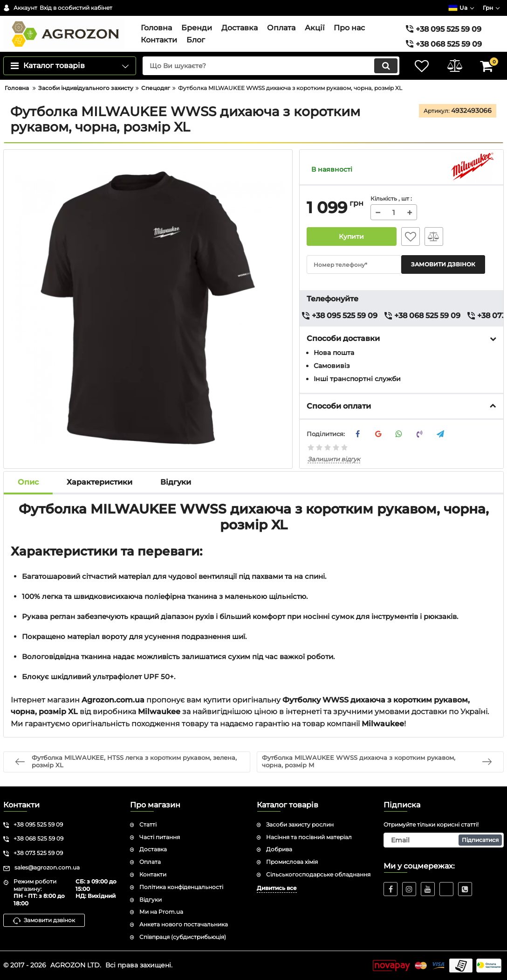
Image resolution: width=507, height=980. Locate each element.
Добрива (279, 849)
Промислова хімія (292, 862)
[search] (271, 66)
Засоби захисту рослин (300, 824)
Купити (352, 236)
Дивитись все (277, 888)
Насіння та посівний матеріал (309, 837)
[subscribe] (444, 840)
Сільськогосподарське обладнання (318, 874)
